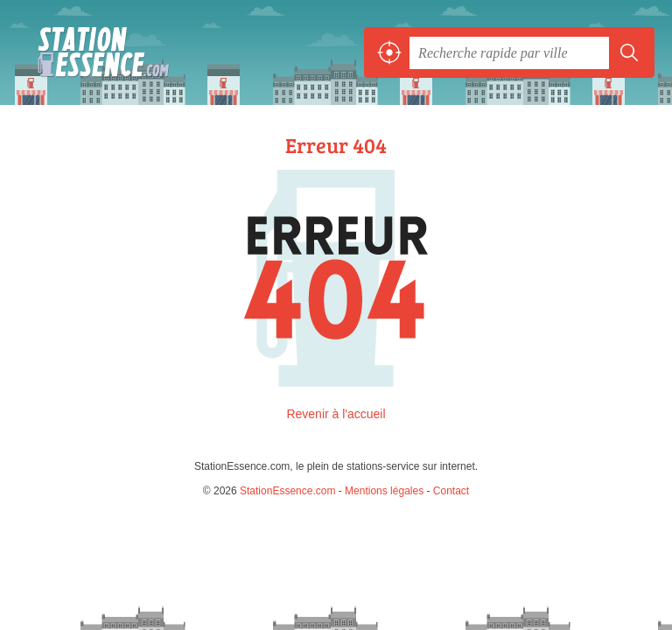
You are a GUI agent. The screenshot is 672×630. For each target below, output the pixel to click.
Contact (451, 491)
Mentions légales (384, 491)
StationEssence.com (96, 52)
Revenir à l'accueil (336, 414)
